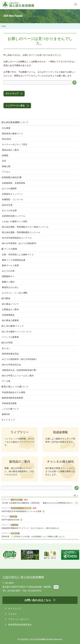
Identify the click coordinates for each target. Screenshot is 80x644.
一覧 (74, 495)
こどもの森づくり (10, 409)
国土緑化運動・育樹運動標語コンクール (21, 232)
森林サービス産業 (10, 265)
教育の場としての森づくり (15, 387)
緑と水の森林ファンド (13, 326)
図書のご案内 (8, 282)
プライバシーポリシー (19, 619)
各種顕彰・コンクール (12, 199)
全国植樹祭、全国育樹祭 (14, 183)
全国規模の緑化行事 (11, 177)
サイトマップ (12, 94)
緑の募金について (10, 304)
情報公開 (6, 166)
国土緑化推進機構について (15, 122)
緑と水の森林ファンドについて (17, 332)
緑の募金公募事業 (10, 320)
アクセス (6, 172)
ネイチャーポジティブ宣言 (15, 144)
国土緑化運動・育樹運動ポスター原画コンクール (25, 227)
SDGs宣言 (7, 139)
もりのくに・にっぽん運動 (15, 293)
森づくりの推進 (9, 249)
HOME (4, 26)
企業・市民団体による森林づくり (18, 255)
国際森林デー (8, 276)
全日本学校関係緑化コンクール (17, 238)
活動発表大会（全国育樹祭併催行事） (20, 370)
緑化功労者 (7, 205)
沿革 (4, 161)
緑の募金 (6, 298)
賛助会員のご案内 (10, 150)
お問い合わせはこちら (38, 600)
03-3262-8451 (14, 591)
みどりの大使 (8, 271)
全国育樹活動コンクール (14, 216)
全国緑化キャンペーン (12, 194)
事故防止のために (10, 287)
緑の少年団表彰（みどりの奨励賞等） (20, 243)
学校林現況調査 (9, 403)
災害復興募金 (8, 315)
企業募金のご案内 (10, 309)
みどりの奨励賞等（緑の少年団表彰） (20, 359)
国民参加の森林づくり (12, 134)
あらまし (6, 348)
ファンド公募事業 (10, 337)
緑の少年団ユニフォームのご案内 (18, 376)
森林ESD (6, 414)
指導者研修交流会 (10, 354)
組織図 (5, 155)
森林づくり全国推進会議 (14, 260)
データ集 (6, 381)
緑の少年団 (7, 343)
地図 (56, 587)
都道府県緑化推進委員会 (20, 625)
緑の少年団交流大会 (11, 365)
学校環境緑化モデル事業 (14, 392)
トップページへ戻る (15, 106)
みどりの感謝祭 (9, 189)
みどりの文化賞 (9, 211)
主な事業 (6, 128)
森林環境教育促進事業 (12, 398)
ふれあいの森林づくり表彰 (15, 221)
